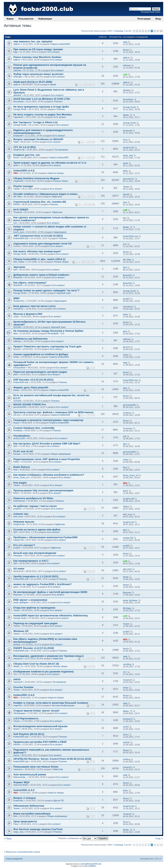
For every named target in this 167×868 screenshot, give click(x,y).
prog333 (17, 509)
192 (93, 262)
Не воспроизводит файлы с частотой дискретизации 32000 (50, 592)
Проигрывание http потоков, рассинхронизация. (44, 490)
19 (93, 205)
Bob (15, 816)
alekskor (17, 95)
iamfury (17, 644)
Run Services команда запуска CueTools (38, 829)
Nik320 (126, 194)
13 (93, 181)
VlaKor (126, 507)
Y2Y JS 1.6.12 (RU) (24, 147)
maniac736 (19, 540)
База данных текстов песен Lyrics (35, 306)
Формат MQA (21, 782)
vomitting (127, 664)
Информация (45, 19)
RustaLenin (19, 301)
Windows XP (21, 631)
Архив (53, 84)
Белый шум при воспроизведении (35, 553)
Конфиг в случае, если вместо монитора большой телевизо (51, 703)
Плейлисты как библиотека (30, 339)
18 (90, 205)
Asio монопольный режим (30, 774)
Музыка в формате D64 (28, 314)
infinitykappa (19, 713)
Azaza (126, 50)
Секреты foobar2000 (60, 44)
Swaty (126, 577)
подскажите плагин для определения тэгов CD (42, 244)
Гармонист (19, 117)
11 (86, 181)
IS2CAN (17, 327)
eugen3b (17, 705)
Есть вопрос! (54, 52)
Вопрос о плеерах (25, 798)
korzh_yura (19, 232)
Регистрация (144, 19)
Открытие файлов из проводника (34, 608)
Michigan (127, 608)
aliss (15, 333)
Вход (158, 19)
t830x (125, 171)
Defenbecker (19, 501)
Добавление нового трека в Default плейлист (41, 275)
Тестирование (61, 150)
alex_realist (19, 262)
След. (158, 838)
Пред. (9, 838)
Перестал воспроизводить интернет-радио (40, 372)
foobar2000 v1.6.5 (24, 790)
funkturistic (18, 801)
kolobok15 (128, 719)
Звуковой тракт (64, 293)
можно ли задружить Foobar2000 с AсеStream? (42, 584)
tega (15, 52)
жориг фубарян (21, 602)
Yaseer (17, 189)
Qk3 (15, 270)
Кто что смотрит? (24, 545)
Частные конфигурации (63, 705)
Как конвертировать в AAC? (31, 561)
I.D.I (15, 674)
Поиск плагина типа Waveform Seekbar (37, 57)
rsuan (16, 316)
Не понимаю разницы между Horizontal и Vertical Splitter (48, 331)
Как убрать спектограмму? (30, 283)
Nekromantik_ (20, 777)
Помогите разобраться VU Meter (33, 498)
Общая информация (61, 454)
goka (16, 587)
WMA (17, 298)
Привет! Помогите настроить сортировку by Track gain (47, 346)
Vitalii (16, 142)
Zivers (126, 735)
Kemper (17, 454)
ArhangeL (18, 77)
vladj (125, 42)
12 (90, 181)
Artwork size (21, 514)
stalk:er (17, 44)
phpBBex (92, 866)
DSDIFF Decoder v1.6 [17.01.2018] (34, 648)
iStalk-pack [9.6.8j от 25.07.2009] (33, 82)
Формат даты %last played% (31, 387)
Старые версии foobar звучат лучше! (36, 711)
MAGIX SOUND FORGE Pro (30, 404)
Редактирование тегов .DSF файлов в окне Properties (47, 459)
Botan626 (18, 277)
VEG (16, 173)
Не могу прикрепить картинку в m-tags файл (41, 107)
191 (88, 262)
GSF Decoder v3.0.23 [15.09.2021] (33, 380)
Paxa (16, 824)
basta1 (17, 729)
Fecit (125, 140)
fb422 (16, 493)
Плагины (58, 101)
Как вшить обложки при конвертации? (37, 251)
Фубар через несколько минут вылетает (38, 74)
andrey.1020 (19, 438)
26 (90, 85)
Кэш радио (20, 483)
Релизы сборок (61, 181)
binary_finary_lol (21, 477)
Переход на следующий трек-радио (35, 623)
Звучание (19, 267)
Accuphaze (19, 101)
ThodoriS (18, 212)
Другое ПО (59, 801)
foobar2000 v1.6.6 (24, 695)
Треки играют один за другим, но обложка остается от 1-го (50, 163)
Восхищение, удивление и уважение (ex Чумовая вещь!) (48, 656)
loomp (16, 755)
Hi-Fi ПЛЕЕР (21, 210)
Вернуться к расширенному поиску (23, 852)
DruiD (16, 157)
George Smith (20, 109)
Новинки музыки (24, 522)
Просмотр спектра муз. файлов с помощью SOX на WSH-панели (53, 412)
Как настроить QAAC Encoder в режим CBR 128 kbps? (47, 444)
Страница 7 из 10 (122, 31)
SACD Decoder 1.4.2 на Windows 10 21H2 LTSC (42, 99)
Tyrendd (17, 401)
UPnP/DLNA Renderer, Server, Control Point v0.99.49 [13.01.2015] (52, 759)
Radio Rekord (22, 467)
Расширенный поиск (150, 12)
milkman (17, 70)
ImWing (126, 759)
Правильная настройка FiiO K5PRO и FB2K (40, 742)
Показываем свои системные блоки (36, 767)
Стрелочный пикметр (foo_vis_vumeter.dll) (40, 202)
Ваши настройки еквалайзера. (32, 814)
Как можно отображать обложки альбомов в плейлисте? (49, 475)
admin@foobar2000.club (91, 864)
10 (161, 31)
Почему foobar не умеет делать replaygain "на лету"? (46, 290)
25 (86, 85)
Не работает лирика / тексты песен (35, 506)
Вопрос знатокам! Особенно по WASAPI (38, 139)
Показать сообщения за (83, 838)
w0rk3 (17, 679)
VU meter (19, 569)
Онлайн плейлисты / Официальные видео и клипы (45, 194)
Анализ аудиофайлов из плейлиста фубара (41, 354)
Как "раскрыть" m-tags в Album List (35, 122)
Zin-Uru (17, 415)
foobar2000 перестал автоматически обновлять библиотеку (51, 615)
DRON (16, 204)
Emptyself (18, 136)
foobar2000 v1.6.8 (24, 171)
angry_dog (128, 155)
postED (126, 299)
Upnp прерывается (25, 821)
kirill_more (18, 516)
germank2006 (20, 407)
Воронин (18, 595)
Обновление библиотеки (29, 806)
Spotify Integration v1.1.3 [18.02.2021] (36, 576)
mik (125, 436)
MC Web (17, 197)
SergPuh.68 (19, 150)
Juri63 (126, 727)
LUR (125, 75)
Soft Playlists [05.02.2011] (29, 734)
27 (93, 85)
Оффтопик (57, 197)
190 (83, 262)
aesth (16, 165)
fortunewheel (19, 368)
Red (15, 470)
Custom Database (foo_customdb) (34, 428)
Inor (15, 223)
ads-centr (127, 569)
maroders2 (18, 309)
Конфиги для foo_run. (27, 155)
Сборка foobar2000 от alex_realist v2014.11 (40, 259)
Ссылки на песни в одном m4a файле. (37, 530)
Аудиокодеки (60, 232)
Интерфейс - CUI (56, 333)
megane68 (18, 181)
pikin (16, 374)
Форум (10, 19)
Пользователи (26, 19)
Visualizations (22, 436)
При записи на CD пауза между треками (38, 49)
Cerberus (127, 413)
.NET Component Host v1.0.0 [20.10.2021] (38, 236)
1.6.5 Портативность (26, 718)
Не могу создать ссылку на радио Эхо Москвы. (43, 114)
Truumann (128, 428)
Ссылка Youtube (23, 687)
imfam (16, 357)
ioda (125, 202)
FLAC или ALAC (23, 451)
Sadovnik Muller (21, 785)
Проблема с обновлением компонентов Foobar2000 (45, 537)
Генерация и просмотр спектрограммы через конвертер (48, 420)
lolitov (126, 314)
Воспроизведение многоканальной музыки (40, 726)
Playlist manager (23, 186)
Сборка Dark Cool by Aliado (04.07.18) (36, 664)
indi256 (17, 744)
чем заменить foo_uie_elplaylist (33, 41)
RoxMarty (18, 430)
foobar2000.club (21, 238)
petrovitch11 (129, 179)
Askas (16, 390)
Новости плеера (56, 173)
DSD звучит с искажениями (30, 600)
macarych (18, 658)
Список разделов (14, 859)
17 (86, 205)
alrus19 (17, 349)
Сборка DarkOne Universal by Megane (36, 178)
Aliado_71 (128, 115)
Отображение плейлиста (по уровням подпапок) (44, 672)
